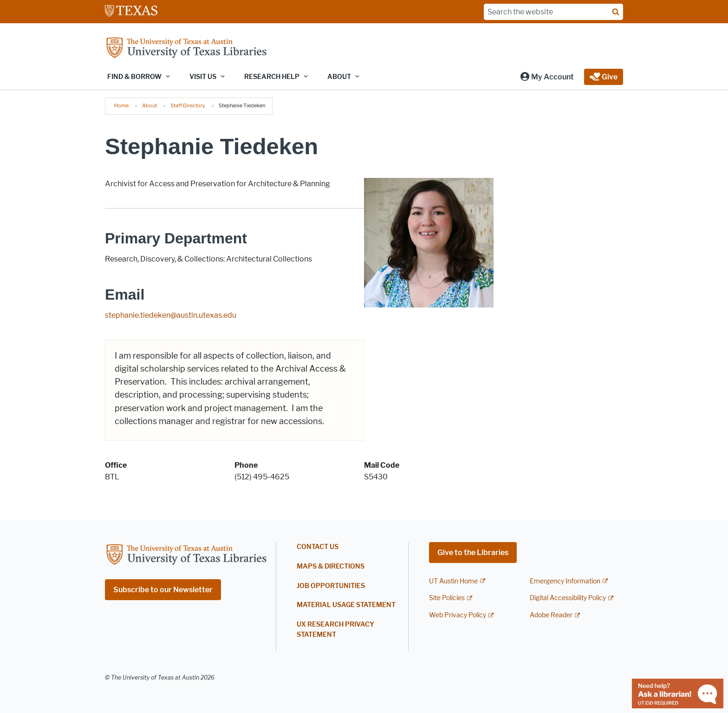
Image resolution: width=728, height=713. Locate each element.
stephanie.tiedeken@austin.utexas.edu (171, 315)
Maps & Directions (331, 566)
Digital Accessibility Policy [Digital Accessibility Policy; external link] (568, 598)
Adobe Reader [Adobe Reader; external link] (551, 615)
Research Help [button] (272, 77)
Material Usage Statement (346, 605)
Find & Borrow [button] (134, 77)
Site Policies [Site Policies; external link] (447, 598)
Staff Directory (188, 105)
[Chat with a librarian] (678, 693)
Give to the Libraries (473, 553)
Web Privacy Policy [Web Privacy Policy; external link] (458, 615)
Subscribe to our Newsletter (163, 590)
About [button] (339, 77)
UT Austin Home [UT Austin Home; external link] (453, 581)
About (149, 105)
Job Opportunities (331, 586)
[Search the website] (553, 12)
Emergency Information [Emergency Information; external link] (565, 581)
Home (121, 105)
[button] (547, 77)
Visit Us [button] (203, 77)
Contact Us (318, 547)
